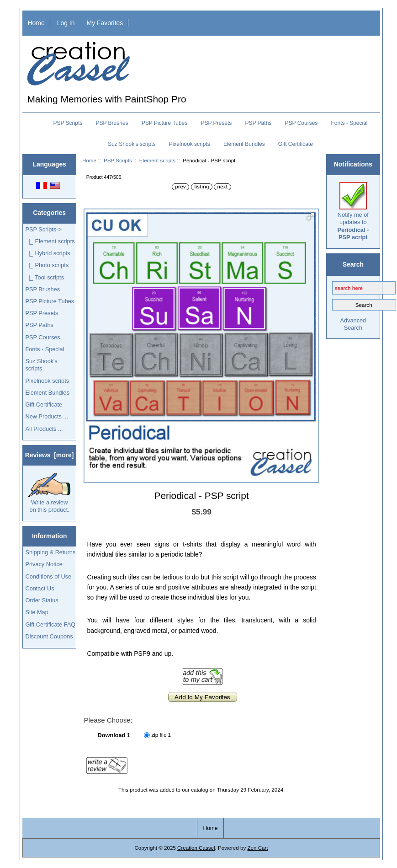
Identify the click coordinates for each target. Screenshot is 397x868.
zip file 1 (161, 735)
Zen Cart (257, 848)
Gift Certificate (296, 144)
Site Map (37, 612)
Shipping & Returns (50, 552)
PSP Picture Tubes (165, 123)
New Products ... (47, 416)
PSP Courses (302, 123)
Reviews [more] (50, 455)
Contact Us (40, 588)
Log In (66, 23)
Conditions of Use (48, 576)
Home (36, 23)
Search (353, 264)
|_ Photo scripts (47, 265)
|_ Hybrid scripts (48, 253)
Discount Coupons (49, 636)
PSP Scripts (118, 160)
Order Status (42, 600)
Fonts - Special (349, 123)
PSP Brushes (112, 123)
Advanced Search (353, 324)
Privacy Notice (44, 564)
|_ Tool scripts (45, 277)
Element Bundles (244, 144)
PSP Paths (258, 123)
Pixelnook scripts (190, 144)
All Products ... (44, 429)
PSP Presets (216, 123)
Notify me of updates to (353, 211)
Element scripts (157, 160)
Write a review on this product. (49, 493)
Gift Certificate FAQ (50, 624)
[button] (311, 216)
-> (43, 229)
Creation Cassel (196, 848)
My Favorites (105, 23)
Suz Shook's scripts (132, 144)
